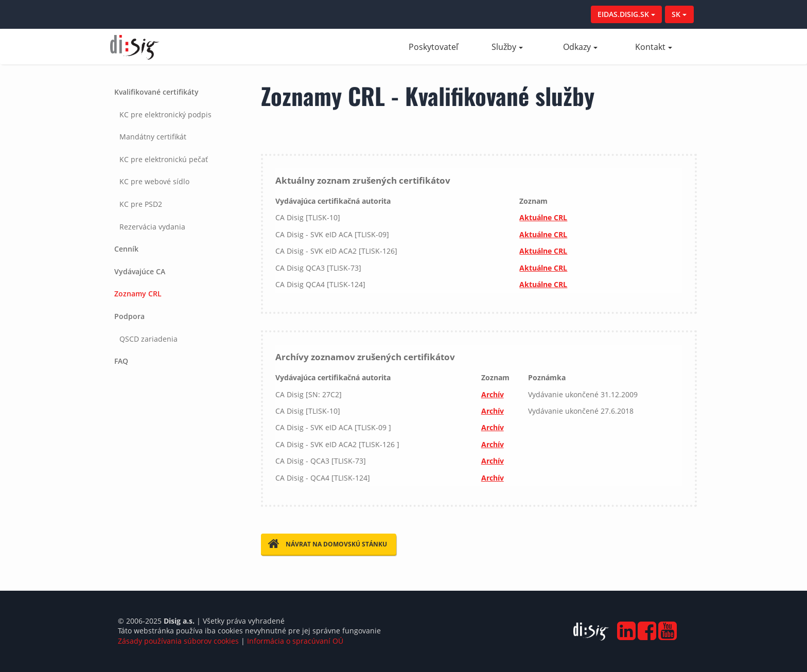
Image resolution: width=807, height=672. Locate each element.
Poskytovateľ (439, 47)
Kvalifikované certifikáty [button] (156, 92)
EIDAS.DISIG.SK (626, 14)
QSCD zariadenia (148, 339)
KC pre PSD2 (141, 204)
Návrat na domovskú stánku (328, 544)
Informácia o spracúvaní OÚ (295, 641)
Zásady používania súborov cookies (178, 641)
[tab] (178, 159)
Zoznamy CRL (138, 294)
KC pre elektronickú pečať (164, 159)
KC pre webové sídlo (154, 181)
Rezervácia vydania (152, 227)
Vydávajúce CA (140, 271)
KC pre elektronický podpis (165, 114)
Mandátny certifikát (153, 137)
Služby (507, 47)
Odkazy (580, 47)
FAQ (121, 361)
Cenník (126, 249)
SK (679, 14)
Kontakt (654, 47)
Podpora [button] (129, 316)
